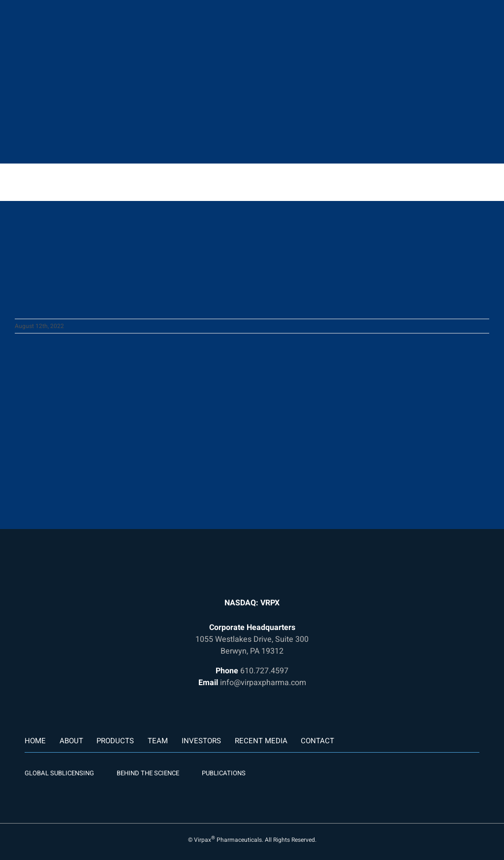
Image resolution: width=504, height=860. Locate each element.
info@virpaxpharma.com (263, 683)
